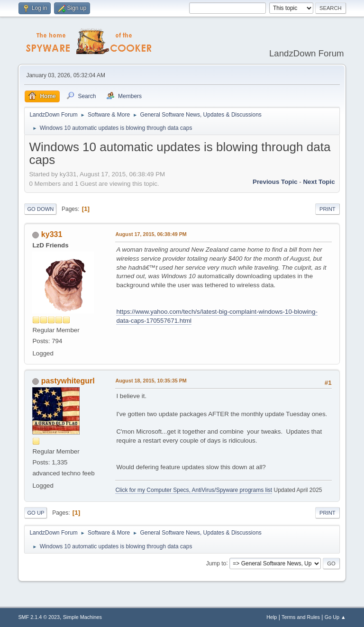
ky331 (52, 234)
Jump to (216, 563)
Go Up (36, 513)
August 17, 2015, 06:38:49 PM (151, 234)
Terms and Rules (301, 617)
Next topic (319, 182)
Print (328, 209)
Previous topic (275, 182)
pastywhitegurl (68, 381)
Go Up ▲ (335, 617)
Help (272, 617)
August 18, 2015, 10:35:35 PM (151, 381)
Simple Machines (82, 617)
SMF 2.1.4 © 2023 (39, 617)
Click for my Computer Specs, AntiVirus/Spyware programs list (194, 490)
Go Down (40, 209)
